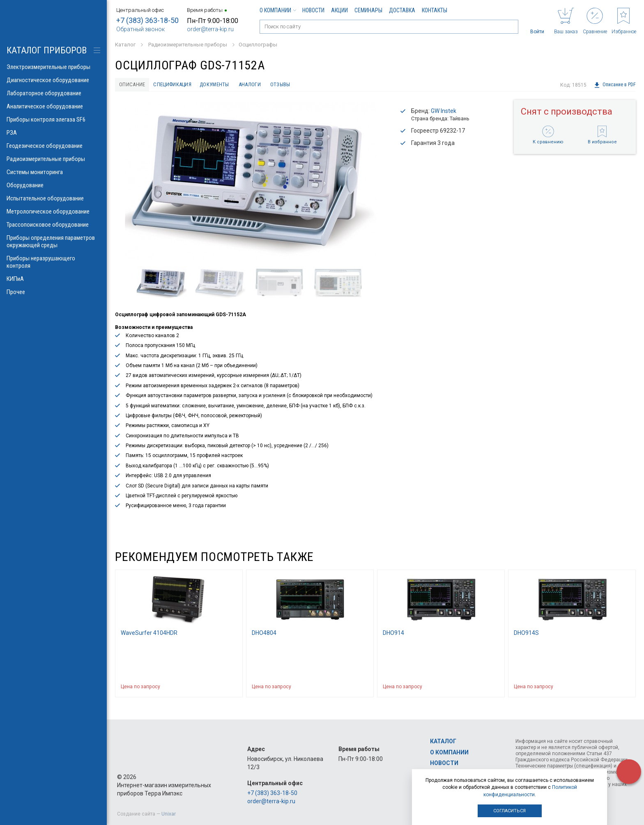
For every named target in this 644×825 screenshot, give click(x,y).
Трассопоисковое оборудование (53, 225)
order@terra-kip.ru (210, 29)
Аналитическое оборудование (53, 106)
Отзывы (302, 85)
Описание (134, 85)
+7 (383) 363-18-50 (147, 20)
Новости (313, 10)
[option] (251, 181)
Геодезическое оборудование (53, 146)
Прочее (53, 292)
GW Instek (444, 112)
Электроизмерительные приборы (53, 67)
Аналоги (267, 85)
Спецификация (180, 85)
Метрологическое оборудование (53, 211)
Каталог (443, 742)
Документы (228, 85)
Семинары (368, 10)
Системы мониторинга (53, 172)
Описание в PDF (615, 85)
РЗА (53, 133)
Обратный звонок (140, 29)
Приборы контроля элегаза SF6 (53, 119)
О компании (278, 10)
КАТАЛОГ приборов (47, 50)
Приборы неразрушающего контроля (53, 262)
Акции (339, 10)
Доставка (402, 10)
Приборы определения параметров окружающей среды (53, 241)
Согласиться (509, 811)
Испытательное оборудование (53, 198)
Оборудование (53, 185)
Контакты (435, 10)
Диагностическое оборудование (53, 80)
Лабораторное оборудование (53, 93)
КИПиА (53, 279)
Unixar (169, 814)
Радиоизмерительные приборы (53, 159)
